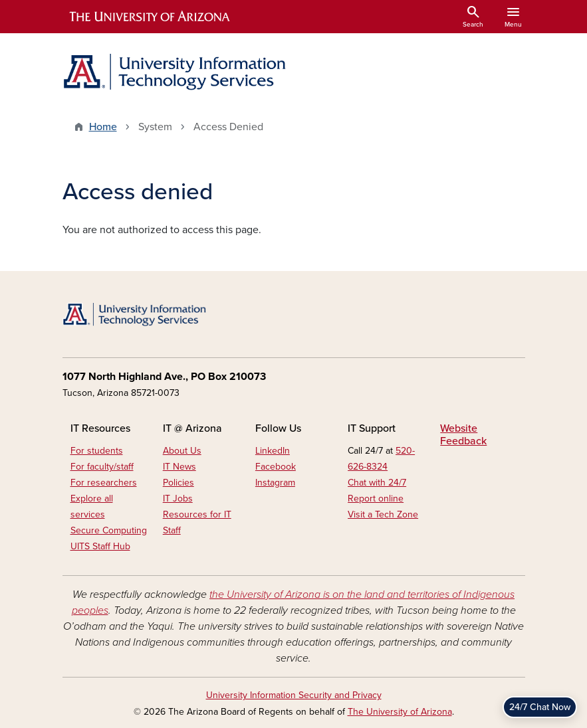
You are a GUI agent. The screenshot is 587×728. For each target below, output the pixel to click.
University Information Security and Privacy (294, 695)
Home (103, 127)
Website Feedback (463, 435)
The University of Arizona (400, 712)
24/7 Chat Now (540, 707)
